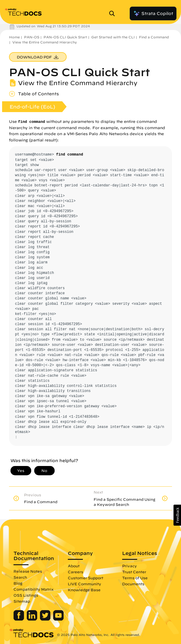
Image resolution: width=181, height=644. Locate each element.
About (74, 566)
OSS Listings (26, 595)
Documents (133, 584)
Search (20, 577)
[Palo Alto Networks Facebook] (19, 619)
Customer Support (86, 578)
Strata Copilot (153, 13)
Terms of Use (135, 578)
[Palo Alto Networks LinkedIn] (33, 619)
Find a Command (154, 37)
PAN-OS (32, 37)
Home (14, 37)
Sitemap (22, 601)
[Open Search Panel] (114, 13)
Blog (18, 583)
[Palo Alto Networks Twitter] (46, 619)
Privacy (130, 566)
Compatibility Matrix (33, 589)
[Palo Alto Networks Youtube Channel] (58, 619)
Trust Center (134, 572)
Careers (75, 572)
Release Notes (28, 571)
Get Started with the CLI (113, 37)
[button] (177, 515)
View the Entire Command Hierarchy (45, 42)
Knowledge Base (84, 590)
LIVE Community (84, 584)
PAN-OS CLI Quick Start (65, 37)
